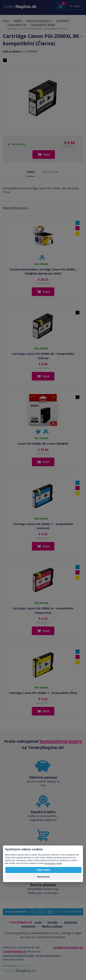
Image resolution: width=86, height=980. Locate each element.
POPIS (31, 172)
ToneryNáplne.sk (14, 951)
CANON (18, 21)
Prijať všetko (43, 870)
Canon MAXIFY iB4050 (43, 25)
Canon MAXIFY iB (17, 25)
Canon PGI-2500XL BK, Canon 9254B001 (43, 444)
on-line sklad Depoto (48, 955)
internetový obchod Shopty (18, 955)
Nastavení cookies (13, 959)
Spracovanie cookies (53, 863)
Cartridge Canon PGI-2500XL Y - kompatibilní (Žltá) (43, 693)
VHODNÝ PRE (51, 172)
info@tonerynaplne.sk (68, 947)
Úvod (6, 21)
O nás (38, 922)
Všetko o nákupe (52, 926)
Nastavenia (43, 877)
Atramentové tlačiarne (39, 21)
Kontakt (53, 922)
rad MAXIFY (63, 21)
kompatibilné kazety (61, 741)
